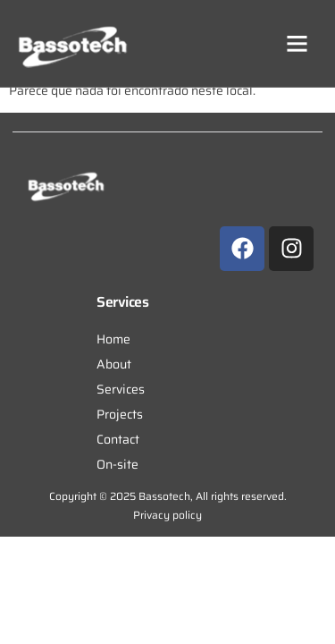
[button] (297, 44)
